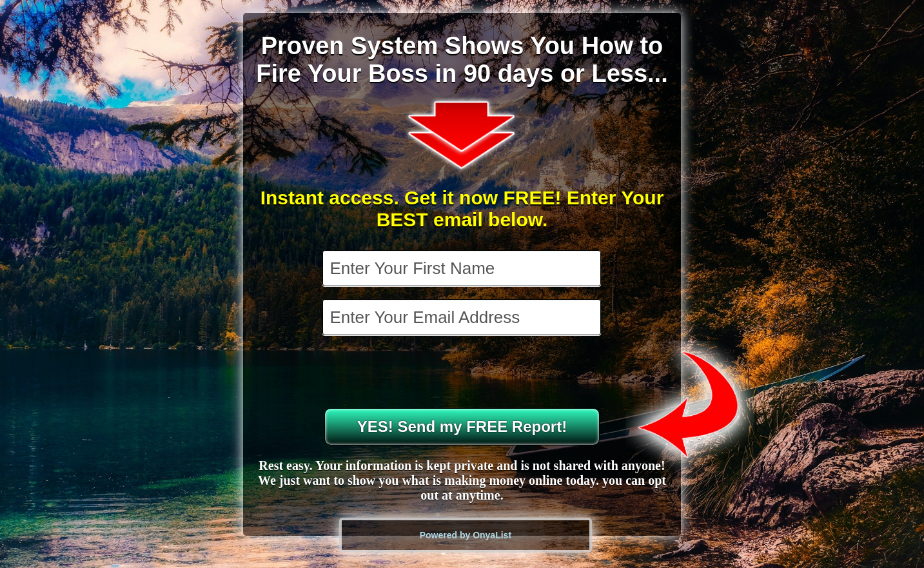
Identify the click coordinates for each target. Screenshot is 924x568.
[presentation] (463, 373)
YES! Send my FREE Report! (462, 426)
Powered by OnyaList (466, 535)
